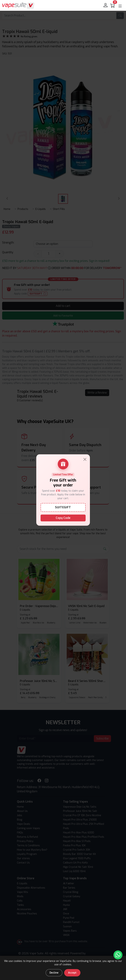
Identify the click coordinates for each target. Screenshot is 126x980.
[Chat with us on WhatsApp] (118, 955)
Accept (72, 973)
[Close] (85, 459)
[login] (106, 5)
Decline (54, 973)
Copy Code (63, 518)
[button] (120, 6)
